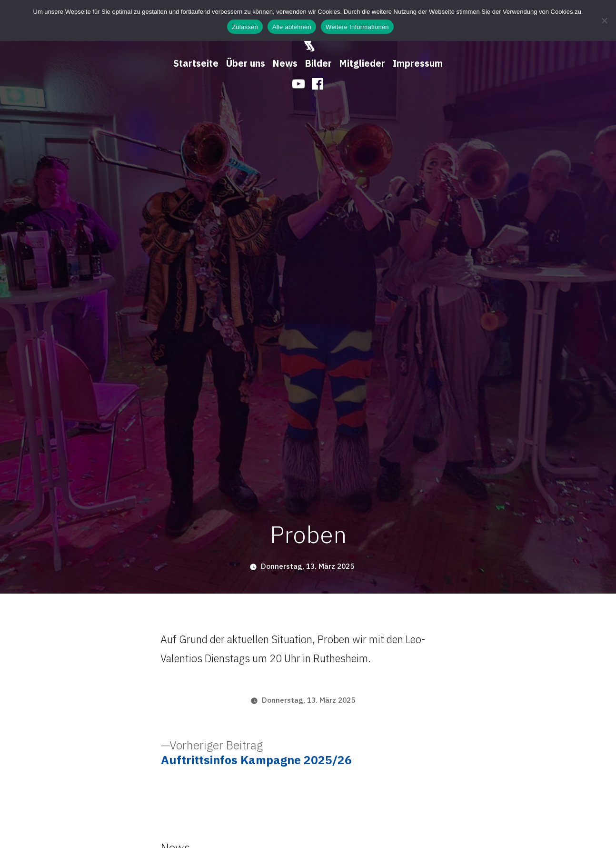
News (285, 63)
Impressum (418, 63)
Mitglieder (362, 63)
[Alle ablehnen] (604, 20)
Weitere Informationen (357, 27)
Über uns (246, 63)
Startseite (196, 63)
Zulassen (245, 27)
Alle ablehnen (292, 27)
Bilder (318, 63)
